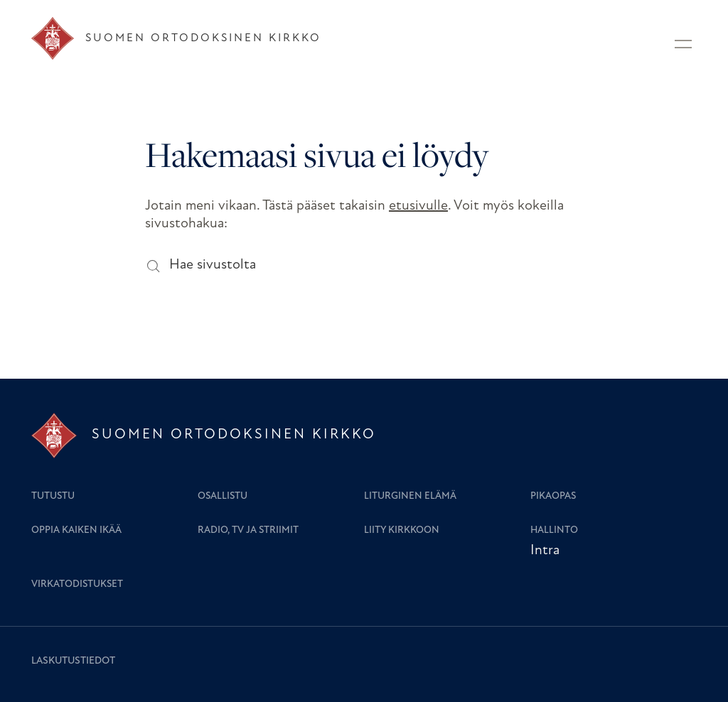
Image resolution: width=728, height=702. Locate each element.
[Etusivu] (176, 38)
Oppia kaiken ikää (76, 530)
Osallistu (223, 496)
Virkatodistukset (77, 584)
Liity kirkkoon (402, 530)
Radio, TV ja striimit (248, 530)
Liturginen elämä (410, 496)
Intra (545, 551)
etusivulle (418, 206)
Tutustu (53, 496)
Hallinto (554, 530)
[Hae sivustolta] (152, 265)
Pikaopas (553, 496)
